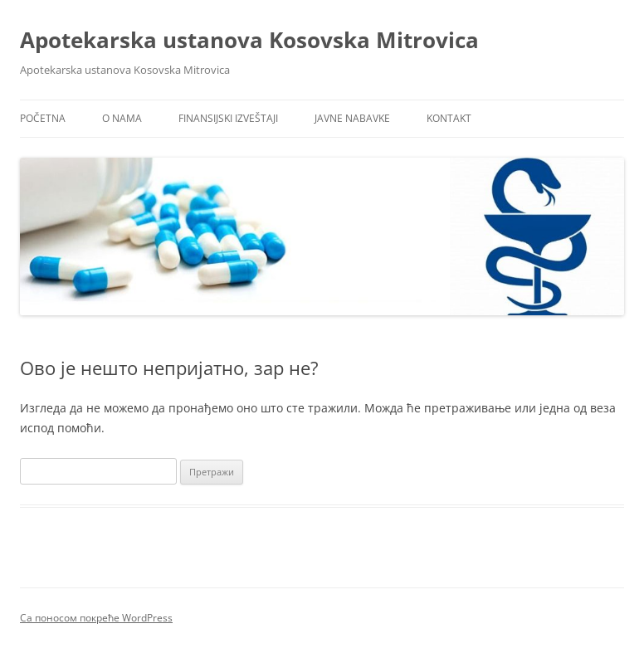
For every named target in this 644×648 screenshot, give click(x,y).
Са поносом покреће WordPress (96, 618)
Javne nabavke (352, 118)
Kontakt (449, 118)
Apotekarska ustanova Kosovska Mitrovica (249, 40)
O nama (122, 118)
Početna (43, 118)
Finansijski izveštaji (228, 118)
